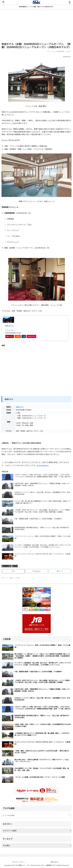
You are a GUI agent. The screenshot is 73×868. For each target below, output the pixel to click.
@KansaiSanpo (43, 465)
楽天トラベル (10, 336)
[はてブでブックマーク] (60, 571)
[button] (70, 815)
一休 (24, 337)
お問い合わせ (54, 862)
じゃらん (18, 337)
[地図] (19, 333)
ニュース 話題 (6, 566)
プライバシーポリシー (19, 862)
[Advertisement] (36, 26)
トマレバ (12, 330)
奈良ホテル (9, 325)
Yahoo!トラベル (32, 337)
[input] (36, 815)
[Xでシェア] (13, 571)
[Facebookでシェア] (36, 571)
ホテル (15, 566)
